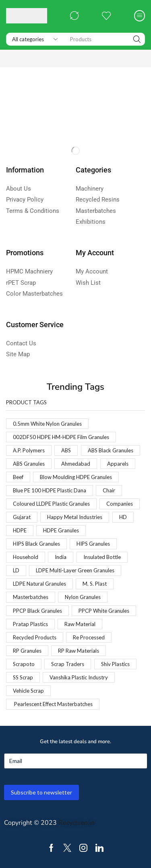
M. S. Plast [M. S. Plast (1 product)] (95, 584)
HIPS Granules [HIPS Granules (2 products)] (93, 544)
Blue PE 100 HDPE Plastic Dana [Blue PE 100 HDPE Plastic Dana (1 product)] (50, 490)
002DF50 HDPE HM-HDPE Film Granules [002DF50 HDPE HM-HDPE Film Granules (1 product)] (61, 437)
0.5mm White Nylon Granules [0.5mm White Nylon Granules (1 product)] (47, 424)
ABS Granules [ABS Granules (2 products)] (29, 464)
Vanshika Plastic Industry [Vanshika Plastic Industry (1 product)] (79, 677)
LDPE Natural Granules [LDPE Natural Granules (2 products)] (39, 584)
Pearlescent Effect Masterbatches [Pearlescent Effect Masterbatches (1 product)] (53, 704)
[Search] (137, 39)
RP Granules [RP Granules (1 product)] (27, 651)
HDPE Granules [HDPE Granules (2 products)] (61, 530)
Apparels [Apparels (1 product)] (118, 464)
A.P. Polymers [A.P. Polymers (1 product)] (29, 450)
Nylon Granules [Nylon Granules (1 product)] (83, 597)
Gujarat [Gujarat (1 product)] (22, 517)
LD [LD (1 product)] (16, 570)
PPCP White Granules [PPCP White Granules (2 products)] (104, 611)
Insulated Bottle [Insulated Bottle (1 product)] (102, 557)
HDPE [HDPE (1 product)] (20, 530)
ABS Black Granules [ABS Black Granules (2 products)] (111, 450)
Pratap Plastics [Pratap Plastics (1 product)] (30, 624)
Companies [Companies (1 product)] (120, 504)
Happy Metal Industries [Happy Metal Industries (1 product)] (75, 517)
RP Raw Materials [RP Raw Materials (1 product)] (79, 651)
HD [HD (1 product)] (123, 517)
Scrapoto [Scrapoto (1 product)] (24, 664)
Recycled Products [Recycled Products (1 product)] (35, 637)
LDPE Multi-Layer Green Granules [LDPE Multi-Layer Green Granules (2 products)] (75, 570)
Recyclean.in (77, 823)
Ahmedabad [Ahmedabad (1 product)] (76, 464)
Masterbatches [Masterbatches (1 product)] (31, 597)
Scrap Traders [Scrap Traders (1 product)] (68, 664)
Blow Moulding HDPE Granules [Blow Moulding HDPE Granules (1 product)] (76, 477)
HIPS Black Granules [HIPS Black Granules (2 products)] (36, 544)
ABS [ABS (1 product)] (66, 450)
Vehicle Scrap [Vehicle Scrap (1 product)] (28, 691)
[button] (74, 16)
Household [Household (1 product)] (26, 557)
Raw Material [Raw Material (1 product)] (80, 624)
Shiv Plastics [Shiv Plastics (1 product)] (115, 664)
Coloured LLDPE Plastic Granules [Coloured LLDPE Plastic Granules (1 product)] (51, 504)
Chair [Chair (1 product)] (109, 490)
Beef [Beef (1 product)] (18, 477)
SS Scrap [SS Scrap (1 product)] (23, 677)
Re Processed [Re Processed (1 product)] (89, 637)
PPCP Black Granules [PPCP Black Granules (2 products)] (37, 611)
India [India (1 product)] (61, 557)
